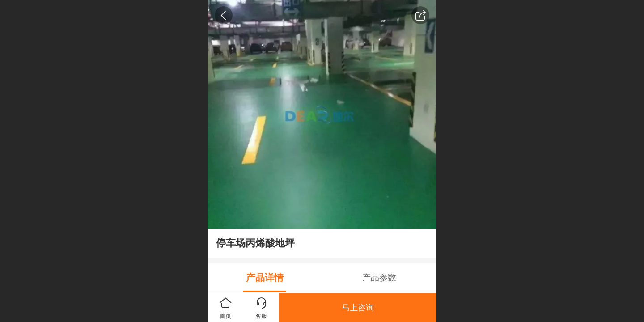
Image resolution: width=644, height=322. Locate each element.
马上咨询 (358, 308)
